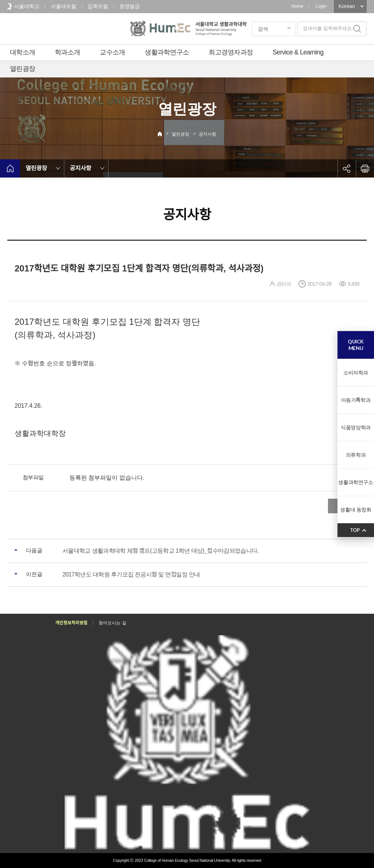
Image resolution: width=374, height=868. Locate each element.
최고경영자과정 (231, 52)
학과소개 (67, 52)
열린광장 (22, 69)
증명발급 (130, 6)
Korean (347, 6)
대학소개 (22, 52)
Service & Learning (298, 52)
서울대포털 (64, 6)
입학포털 (98, 6)
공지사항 (207, 134)
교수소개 (112, 52)
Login (321, 6)
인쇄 (365, 168)
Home (297, 6)
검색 (263, 29)
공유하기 (347, 168)
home (10, 168)
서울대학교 (27, 6)
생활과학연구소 (167, 52)
